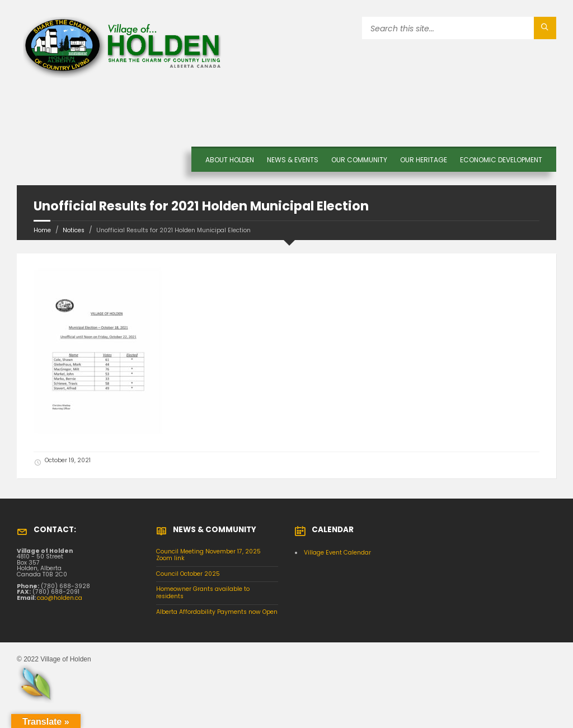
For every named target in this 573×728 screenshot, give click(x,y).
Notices (74, 230)
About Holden (230, 160)
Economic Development (501, 160)
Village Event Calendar (337, 553)
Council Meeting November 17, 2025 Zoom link (208, 555)
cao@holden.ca (60, 598)
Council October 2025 (188, 574)
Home (42, 230)
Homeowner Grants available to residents (203, 593)
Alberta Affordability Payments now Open (217, 612)
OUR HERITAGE (424, 160)
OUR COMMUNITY (359, 160)
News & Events (293, 160)
